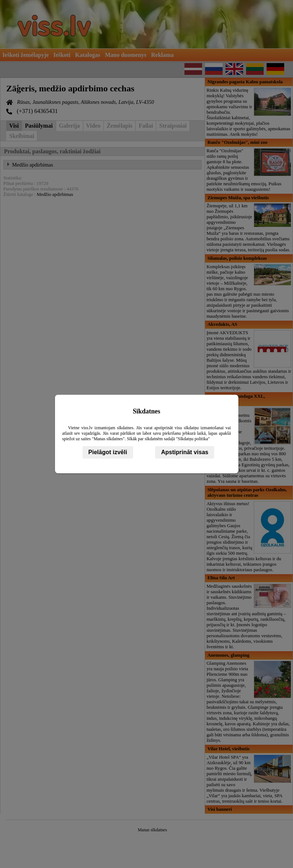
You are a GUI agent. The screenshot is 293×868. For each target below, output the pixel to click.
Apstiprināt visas (185, 452)
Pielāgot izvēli (108, 452)
